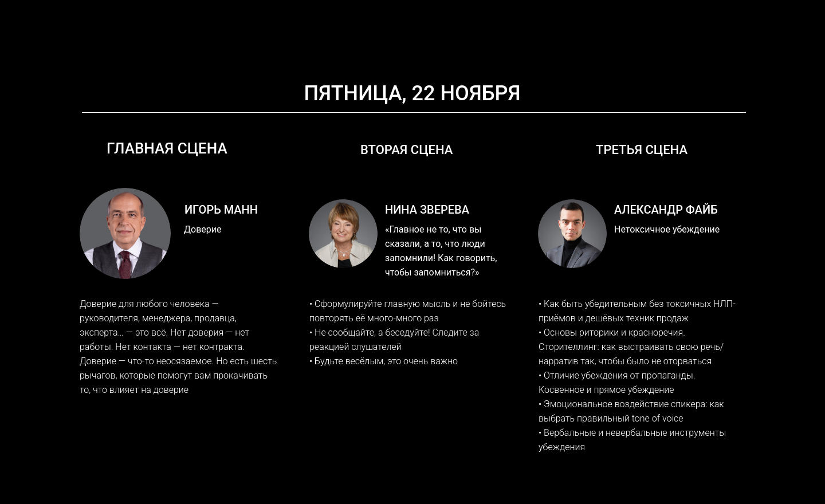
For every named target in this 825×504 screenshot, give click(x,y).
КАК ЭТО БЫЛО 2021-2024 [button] (473, 43)
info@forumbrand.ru (581, 14)
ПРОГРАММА (268, 43)
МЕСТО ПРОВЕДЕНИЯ (598, 43)
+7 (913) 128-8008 (699, 14)
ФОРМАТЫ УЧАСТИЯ (356, 43)
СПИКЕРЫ (202, 43)
